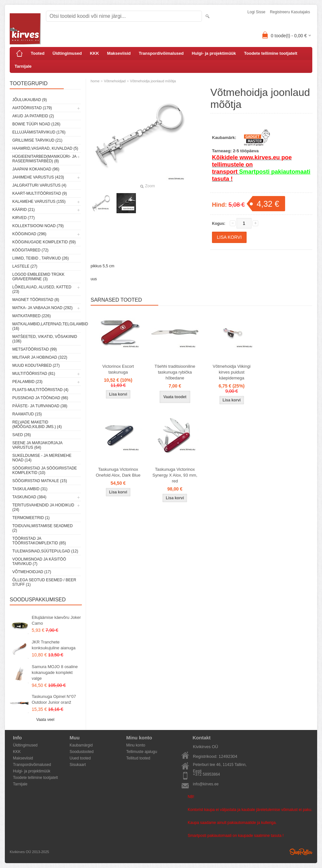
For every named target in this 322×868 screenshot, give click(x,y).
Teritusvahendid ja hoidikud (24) (43, 507)
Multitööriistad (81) (34, 374)
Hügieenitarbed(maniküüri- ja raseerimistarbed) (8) (44, 159)
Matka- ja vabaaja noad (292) (42, 308)
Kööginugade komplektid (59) (44, 242)
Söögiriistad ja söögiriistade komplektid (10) (45, 470)
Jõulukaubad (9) (30, 100)
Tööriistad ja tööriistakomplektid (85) (39, 541)
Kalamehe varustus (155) (39, 202)
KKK (94, 53)
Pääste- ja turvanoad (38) (40, 406)
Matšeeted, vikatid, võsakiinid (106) (45, 339)
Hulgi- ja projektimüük (214, 53)
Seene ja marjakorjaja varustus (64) (37, 445)
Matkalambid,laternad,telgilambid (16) (47, 326)
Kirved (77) (23, 218)
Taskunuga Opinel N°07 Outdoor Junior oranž (54, 699)
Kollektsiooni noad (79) (38, 226)
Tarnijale (23, 66)
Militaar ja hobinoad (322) (40, 357)
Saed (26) (22, 435)
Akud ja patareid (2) (33, 116)
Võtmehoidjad (115, 81)
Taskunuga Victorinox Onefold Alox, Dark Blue (118, 472)
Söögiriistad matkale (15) (40, 481)
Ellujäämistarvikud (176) (39, 132)
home (95, 81)
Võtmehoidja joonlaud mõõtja (153, 81)
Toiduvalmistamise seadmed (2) (43, 528)
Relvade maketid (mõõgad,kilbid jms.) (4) (37, 424)
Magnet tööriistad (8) (36, 300)
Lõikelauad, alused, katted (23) (42, 289)
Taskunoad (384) (29, 497)
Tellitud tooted (138, 758)
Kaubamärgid (81, 745)
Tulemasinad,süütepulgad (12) (45, 551)
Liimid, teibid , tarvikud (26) (41, 258)
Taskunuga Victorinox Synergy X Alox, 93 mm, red (175, 475)
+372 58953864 (206, 774)
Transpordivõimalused (161, 53)
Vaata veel (45, 720)
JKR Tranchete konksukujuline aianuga (54, 645)
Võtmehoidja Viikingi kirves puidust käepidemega (232, 372)
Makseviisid (119, 53)
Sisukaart (78, 765)
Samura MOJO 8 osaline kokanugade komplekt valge (55, 672)
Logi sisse (256, 12)
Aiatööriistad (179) (32, 108)
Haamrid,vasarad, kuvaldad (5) (45, 148)
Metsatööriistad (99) (35, 349)
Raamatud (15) (27, 414)
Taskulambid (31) (30, 489)
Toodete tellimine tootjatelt (271, 53)
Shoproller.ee (301, 852)
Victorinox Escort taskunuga (118, 369)
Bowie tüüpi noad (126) (36, 124)
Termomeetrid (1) (31, 518)
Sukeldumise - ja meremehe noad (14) (42, 458)
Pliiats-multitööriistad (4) (40, 390)
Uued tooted (80, 758)
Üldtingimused (67, 53)
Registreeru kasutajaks (290, 12)
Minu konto (136, 745)
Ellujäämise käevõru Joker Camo (56, 620)
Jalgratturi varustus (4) (39, 185)
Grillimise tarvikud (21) (37, 140)
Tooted (38, 53)
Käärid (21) (23, 210)
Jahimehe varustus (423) (38, 177)
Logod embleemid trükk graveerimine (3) (38, 277)
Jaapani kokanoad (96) (36, 169)
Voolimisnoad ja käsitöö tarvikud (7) (39, 561)
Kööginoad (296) (29, 234)
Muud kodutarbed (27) (36, 365)
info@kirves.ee (206, 784)
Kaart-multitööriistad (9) (40, 193)
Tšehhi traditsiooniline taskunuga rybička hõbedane (175, 372)
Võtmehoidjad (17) (32, 572)
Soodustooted (82, 752)
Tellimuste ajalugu (142, 752)
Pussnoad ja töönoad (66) (40, 398)
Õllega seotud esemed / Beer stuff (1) (44, 582)
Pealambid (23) (27, 382)
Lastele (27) (25, 266)
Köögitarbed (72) (30, 250)
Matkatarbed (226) (32, 316)
